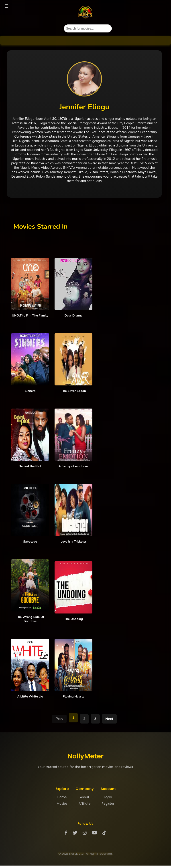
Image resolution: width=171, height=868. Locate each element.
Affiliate (85, 804)
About (85, 797)
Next (109, 719)
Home (62, 797)
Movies (62, 804)
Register (108, 804)
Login (108, 797)
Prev (59, 719)
